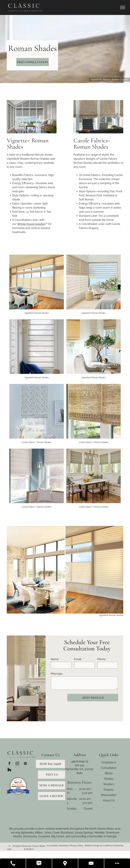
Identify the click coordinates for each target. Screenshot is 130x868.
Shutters (109, 784)
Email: (78, 659)
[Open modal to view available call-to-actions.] (117, 863)
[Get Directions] (65, 863)
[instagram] (17, 764)
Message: (57, 674)
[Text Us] (39, 863)
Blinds (109, 773)
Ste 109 (80, 765)
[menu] (123, 7)
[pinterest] (25, 764)
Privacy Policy (77, 846)
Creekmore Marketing (113, 846)
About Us (109, 800)
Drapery (109, 790)
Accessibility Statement (58, 846)
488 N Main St (80, 762)
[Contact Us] (91, 863)
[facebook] (9, 764)
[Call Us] (13, 863)
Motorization (109, 795)
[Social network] (9, 770)
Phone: (102, 659)
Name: (55, 659)
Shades (109, 779)
